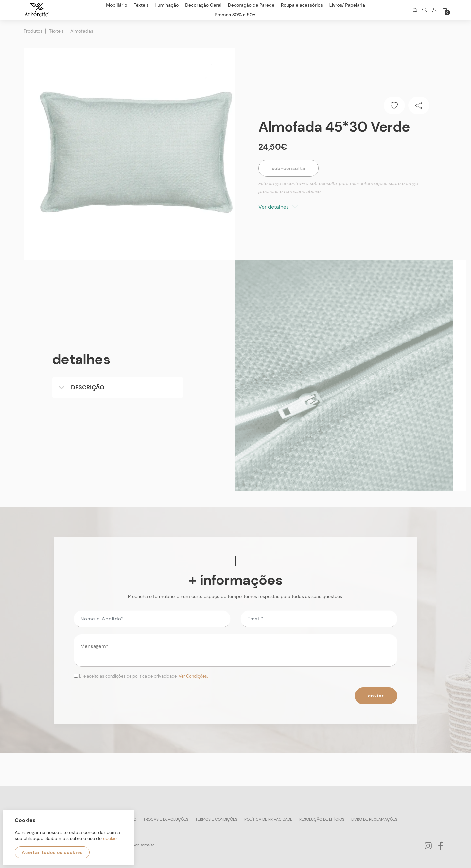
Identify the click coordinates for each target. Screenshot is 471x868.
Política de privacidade (268, 819)
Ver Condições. (193, 676)
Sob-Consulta (288, 168)
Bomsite (147, 845)
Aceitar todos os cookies (52, 852)
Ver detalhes (278, 207)
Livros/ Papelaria (347, 5)
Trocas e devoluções (166, 819)
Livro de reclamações (374, 819)
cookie (110, 838)
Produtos (33, 31)
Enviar (376, 696)
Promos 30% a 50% (235, 15)
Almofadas (82, 31)
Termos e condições (216, 819)
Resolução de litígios (322, 819)
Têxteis (56, 31)
